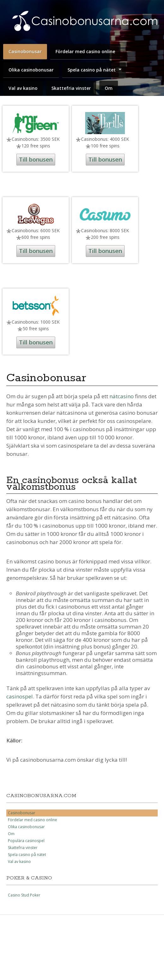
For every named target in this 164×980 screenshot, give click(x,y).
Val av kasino (23, 88)
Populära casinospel (26, 841)
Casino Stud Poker (24, 895)
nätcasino (122, 396)
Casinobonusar (25, 51)
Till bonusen (36, 159)
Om (109, 88)
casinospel (20, 696)
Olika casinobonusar (31, 70)
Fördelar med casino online (85, 51)
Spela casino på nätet (93, 71)
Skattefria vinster (71, 88)
